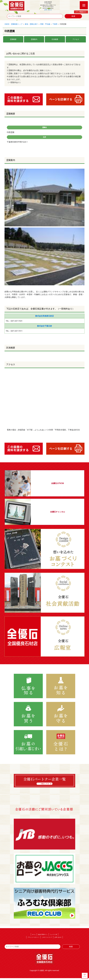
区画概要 (55, 39)
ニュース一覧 (53, 934)
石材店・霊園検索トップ (13, 24)
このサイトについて (47, 937)
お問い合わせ (48, 10)
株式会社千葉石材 (44, 326)
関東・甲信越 (45, 24)
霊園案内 (34, 39)
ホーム (34, 934)
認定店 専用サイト (43, 934)
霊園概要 (13, 39)
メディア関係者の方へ (81, 12)
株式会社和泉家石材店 (44, 316)
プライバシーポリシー (33, 937)
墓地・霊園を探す (31, 24)
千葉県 (55, 24)
